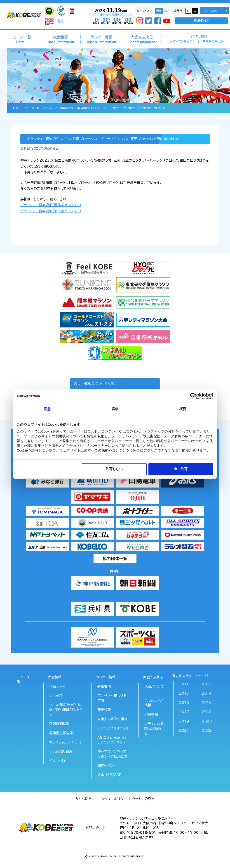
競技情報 (104, 710)
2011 (184, 684)
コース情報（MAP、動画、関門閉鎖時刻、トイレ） (66, 710)
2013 (184, 693)
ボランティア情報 (154, 703)
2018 (207, 712)
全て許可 (181, 469)
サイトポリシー (86, 799)
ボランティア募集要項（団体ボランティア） (51, 205)
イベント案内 (58, 761)
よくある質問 (199, 36)
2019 (184, 721)
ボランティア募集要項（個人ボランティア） (51, 211)
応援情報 (151, 714)
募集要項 (104, 686)
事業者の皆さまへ (214, 42)
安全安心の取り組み (112, 719)
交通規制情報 (59, 724)
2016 (207, 703)
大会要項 (56, 696)
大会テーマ (57, 686)
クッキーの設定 (143, 799)
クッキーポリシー (114, 799)
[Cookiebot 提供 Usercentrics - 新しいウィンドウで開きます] (194, 396)
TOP (16, 108)
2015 (184, 703)
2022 (207, 731)
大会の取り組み (61, 752)
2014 (207, 693)
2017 (184, 712)
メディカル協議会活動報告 (154, 728)
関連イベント (107, 766)
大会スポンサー (154, 689)
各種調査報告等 (61, 733)
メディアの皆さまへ (183, 42)
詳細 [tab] (115, 409)
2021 (184, 731)
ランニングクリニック (113, 728)
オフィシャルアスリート (66, 742)
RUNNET (201, 21)
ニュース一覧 (20, 39)
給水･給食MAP (109, 775)
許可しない (114, 469)
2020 (207, 721)
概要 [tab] (183, 409)
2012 (207, 684)
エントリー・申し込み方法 (112, 698)
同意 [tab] (47, 409)
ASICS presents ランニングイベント (112, 740)
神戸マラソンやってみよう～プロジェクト (113, 754)
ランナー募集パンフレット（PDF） (94, 383)
